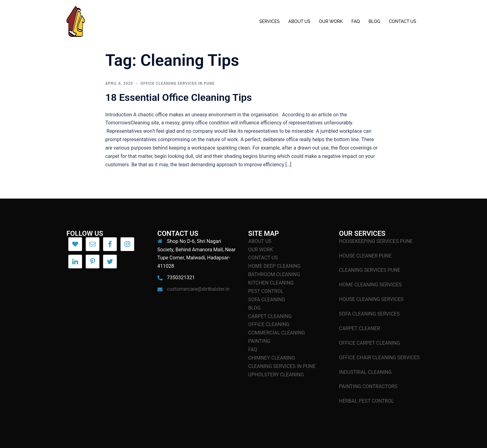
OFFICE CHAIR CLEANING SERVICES (380, 358)
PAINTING (259, 341)
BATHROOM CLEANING (274, 274)
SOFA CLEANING (267, 300)
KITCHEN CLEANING (271, 283)
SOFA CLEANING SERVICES (369, 314)
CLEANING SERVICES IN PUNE (282, 366)
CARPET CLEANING (270, 316)
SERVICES (270, 21)
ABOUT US (299, 21)
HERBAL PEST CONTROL (367, 401)
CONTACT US (403, 21)
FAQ (355, 21)
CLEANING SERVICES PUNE (370, 270)
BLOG (374, 21)
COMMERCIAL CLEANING (277, 333)
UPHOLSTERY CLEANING (276, 375)
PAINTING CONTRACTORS (368, 386)
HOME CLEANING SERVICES (371, 285)
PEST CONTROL (266, 291)
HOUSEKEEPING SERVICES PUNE (376, 241)
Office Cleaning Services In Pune (178, 83)
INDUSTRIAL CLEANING (366, 372)
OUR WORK (331, 21)
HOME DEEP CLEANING (274, 266)
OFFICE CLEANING (269, 324)
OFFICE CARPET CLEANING (370, 343)
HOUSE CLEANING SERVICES (371, 299)
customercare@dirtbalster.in (198, 289)
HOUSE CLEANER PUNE (365, 256)
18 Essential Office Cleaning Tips (179, 97)
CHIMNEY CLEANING (272, 358)
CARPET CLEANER (360, 328)
